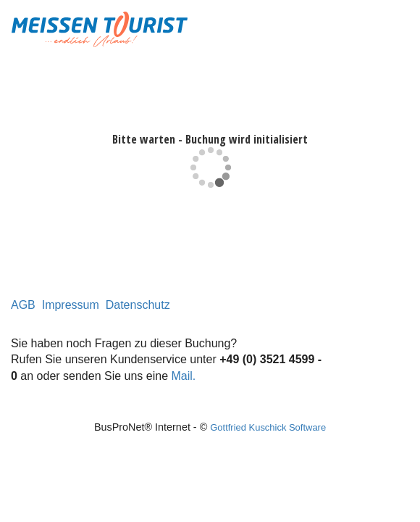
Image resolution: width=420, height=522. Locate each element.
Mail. (184, 376)
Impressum (71, 305)
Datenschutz (138, 305)
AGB (23, 305)
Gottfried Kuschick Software (268, 427)
